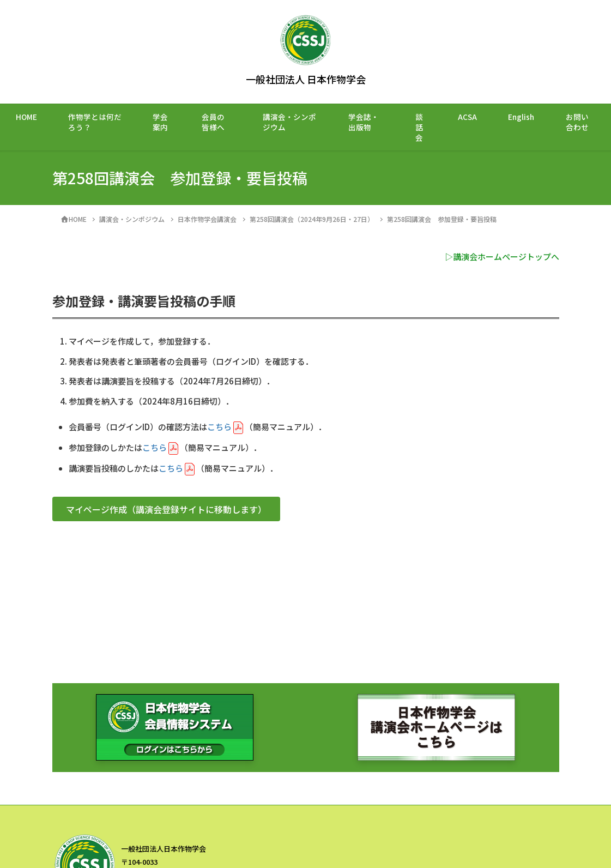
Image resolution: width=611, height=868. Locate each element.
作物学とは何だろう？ (95, 122)
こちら (219, 427)
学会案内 (160, 122)
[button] (166, 509)
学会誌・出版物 (364, 122)
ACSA (467, 117)
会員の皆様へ (213, 122)
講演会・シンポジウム (289, 122)
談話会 (419, 127)
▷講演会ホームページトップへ (502, 257)
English (521, 117)
